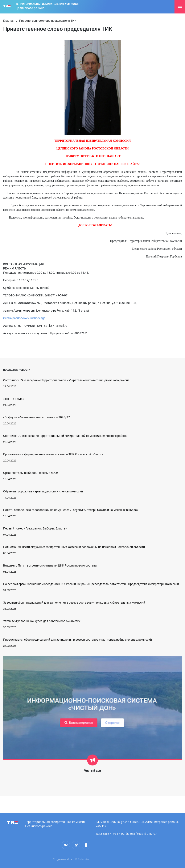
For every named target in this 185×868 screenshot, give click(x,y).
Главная (9, 21)
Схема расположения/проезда (24, 318)
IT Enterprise (82, 859)
